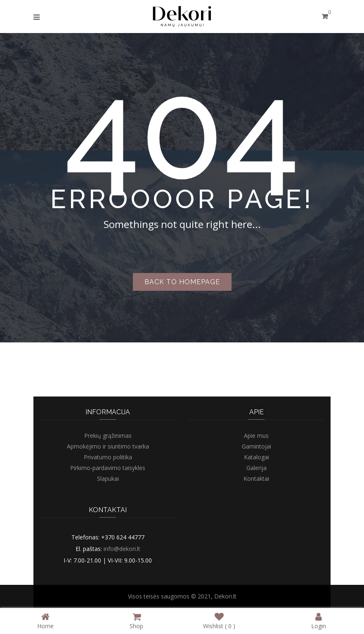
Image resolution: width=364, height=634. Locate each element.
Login (319, 621)
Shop (136, 621)
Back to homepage (182, 282)
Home (45, 621)
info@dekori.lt (122, 549)
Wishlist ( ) (219, 621)
